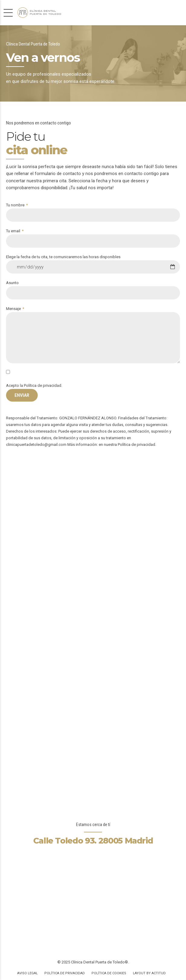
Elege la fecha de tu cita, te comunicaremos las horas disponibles (93, 264)
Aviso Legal (27, 973)
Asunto (93, 290)
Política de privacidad (43, 385)
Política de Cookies (109, 973)
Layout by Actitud (149, 973)
